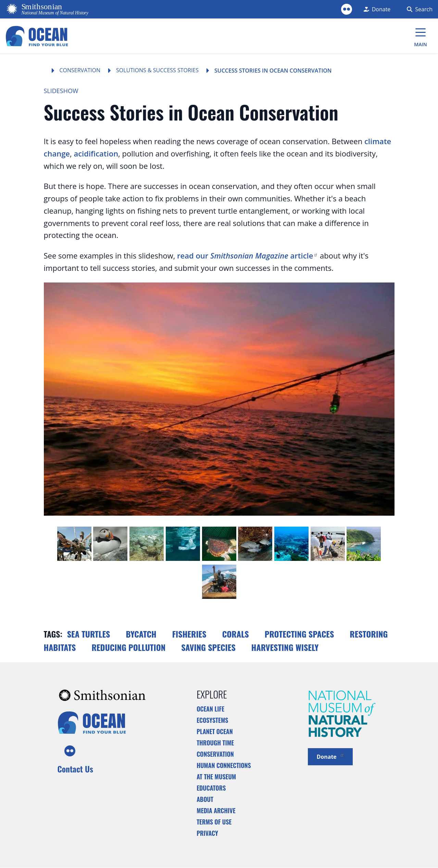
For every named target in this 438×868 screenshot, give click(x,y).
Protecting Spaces (299, 634)
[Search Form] (418, 9)
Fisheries (189, 634)
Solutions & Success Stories (157, 70)
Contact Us (75, 769)
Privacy (207, 833)
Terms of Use (214, 822)
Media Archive (216, 810)
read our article (247, 255)
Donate (330, 756)
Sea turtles (89, 634)
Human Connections (224, 765)
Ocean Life (210, 709)
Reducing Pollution (128, 647)
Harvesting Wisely (285, 647)
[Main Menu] (421, 36)
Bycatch (141, 634)
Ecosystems (212, 720)
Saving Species (208, 647)
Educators (211, 788)
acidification (96, 153)
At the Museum (216, 777)
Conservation (80, 70)
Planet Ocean (215, 731)
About (205, 799)
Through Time (215, 743)
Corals (236, 634)
